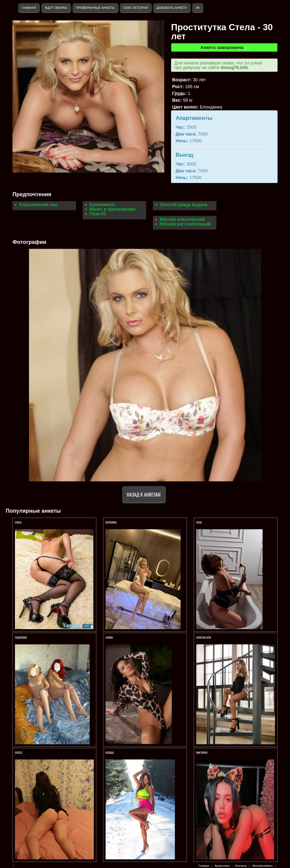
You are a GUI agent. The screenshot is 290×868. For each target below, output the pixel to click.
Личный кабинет (263, 866)
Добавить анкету (172, 8)
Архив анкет (222, 866)
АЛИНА (109, 637)
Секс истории (136, 8)
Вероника (111, 522)
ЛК (197, 8)
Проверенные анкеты (95, 8)
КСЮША (110, 753)
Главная (29, 8)
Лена (199, 522)
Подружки (21, 637)
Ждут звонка (56, 8)
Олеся (18, 753)
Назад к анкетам (144, 494)
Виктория (202, 753)
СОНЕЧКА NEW (204, 637)
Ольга (19, 522)
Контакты (241, 866)
